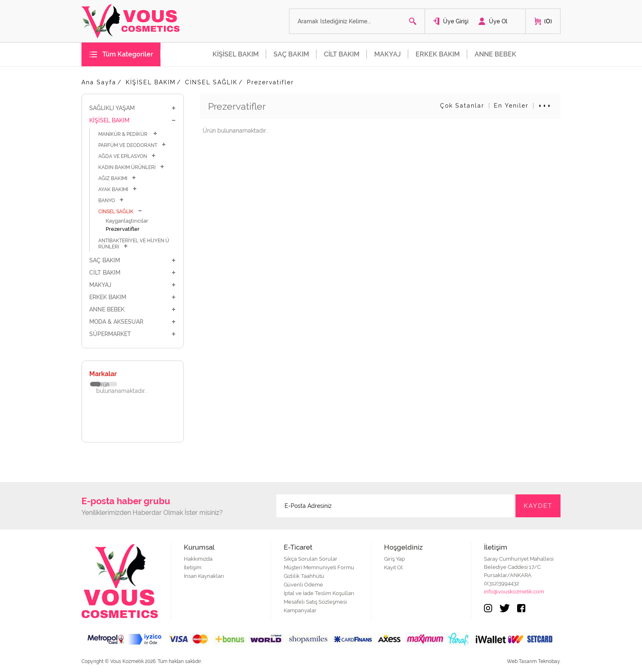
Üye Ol (498, 21)
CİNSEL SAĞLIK (211, 82)
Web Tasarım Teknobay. (534, 661)
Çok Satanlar (462, 106)
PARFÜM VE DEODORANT (132, 145)
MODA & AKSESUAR (133, 322)
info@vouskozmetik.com (514, 592)
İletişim (193, 567)
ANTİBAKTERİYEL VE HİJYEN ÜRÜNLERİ (134, 244)
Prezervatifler (270, 82)
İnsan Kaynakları (204, 576)
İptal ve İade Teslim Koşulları (319, 593)
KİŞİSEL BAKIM (236, 54)
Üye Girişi (456, 21)
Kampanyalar (300, 610)
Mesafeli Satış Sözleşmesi (315, 602)
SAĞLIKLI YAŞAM (133, 108)
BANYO (111, 200)
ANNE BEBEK (495, 54)
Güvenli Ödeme (303, 585)
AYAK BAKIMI (118, 189)
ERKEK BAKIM (438, 54)
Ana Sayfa (99, 82)
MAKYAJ (388, 54)
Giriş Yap (394, 559)
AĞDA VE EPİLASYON (127, 156)
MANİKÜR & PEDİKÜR (128, 134)
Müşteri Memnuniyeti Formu (319, 567)
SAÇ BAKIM (291, 54)
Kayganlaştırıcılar (127, 221)
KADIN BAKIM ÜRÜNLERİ (131, 167)
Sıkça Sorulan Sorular (311, 559)
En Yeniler (511, 106)
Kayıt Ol (393, 567)
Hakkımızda (198, 559)
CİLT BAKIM (342, 54)
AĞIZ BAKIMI (117, 178)
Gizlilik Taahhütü (304, 576)
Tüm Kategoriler (128, 54)
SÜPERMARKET (133, 334)
